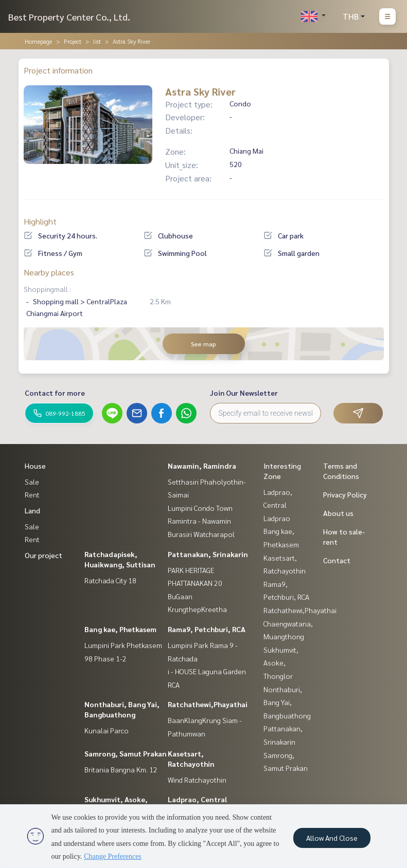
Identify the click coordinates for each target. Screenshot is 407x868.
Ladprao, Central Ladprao (278, 505)
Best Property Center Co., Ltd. (69, 17)
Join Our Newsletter (244, 393)
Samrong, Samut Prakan (126, 753)
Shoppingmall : (47, 289)
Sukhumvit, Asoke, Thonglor (281, 663)
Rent (32, 494)
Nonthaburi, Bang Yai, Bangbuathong (287, 702)
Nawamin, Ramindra (202, 466)
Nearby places (49, 272)
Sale (32, 482)
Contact (337, 560)
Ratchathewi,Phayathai (208, 704)
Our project (43, 555)
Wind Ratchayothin (197, 780)
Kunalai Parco (107, 730)
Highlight (40, 221)
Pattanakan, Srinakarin (208, 554)
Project (73, 41)
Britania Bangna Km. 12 (121, 769)
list (97, 41)
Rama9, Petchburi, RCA (207, 629)
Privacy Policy (345, 494)
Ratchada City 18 (110, 580)
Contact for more (55, 393)
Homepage (38, 41)
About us (338, 513)
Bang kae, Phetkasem (120, 629)
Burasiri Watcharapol (201, 534)
